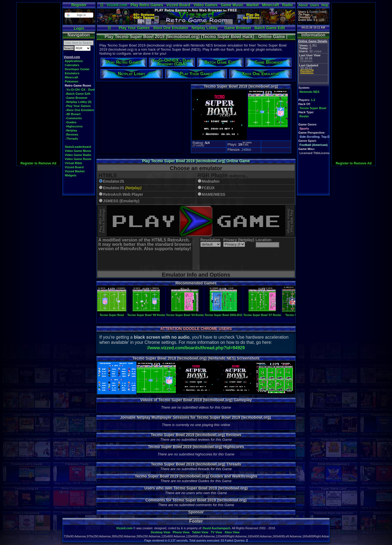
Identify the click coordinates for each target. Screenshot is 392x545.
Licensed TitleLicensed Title (319, 153)
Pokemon (72, 81)
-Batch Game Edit (78, 94)
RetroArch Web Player (123, 195)
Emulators (72, 73)
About (303, 5)
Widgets (71, 175)
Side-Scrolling (310, 137)
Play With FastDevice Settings (290, 221)
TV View (216, 532)
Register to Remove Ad (38, 163)
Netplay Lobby (205, 28)
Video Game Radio (78, 155)
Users (315, 5)
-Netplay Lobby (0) (78, 102)
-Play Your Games (78, 106)
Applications (74, 61)
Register (79, 5)
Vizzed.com (117, 5)
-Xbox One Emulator (80, 110)
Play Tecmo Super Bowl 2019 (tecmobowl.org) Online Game (196, 161)
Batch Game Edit (269, 28)
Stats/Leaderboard (78, 147)
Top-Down (328, 137)
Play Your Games (134, 28)
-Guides (71, 122)
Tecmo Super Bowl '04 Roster (185, 314)
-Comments (74, 118)
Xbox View (232, 532)
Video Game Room (78, 159)
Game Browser (238, 28)
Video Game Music (78, 151)
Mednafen (211, 181)
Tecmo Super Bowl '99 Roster (146, 314)
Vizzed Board (178, 5)
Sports (304, 128)
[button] (79, 15)
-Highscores (74, 126)
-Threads (72, 139)
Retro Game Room (78, 85)
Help (325, 5)
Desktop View (160, 532)
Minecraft (270, 5)
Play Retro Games (147, 5)
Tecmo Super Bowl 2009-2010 (224, 314)
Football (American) (313, 145)
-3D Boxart (73, 114)
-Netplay (71, 130)
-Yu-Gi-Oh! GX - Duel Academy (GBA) (92, 90)
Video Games (206, 5)
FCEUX (208, 188)
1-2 (313, 100)
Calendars (72, 65)
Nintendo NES (309, 92)
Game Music (232, 5)
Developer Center (77, 69)
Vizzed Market (75, 171)
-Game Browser (76, 98)
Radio (288, 5)
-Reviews (72, 134)
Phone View (181, 532)
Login (79, 28)
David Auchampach (217, 528)
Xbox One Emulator (171, 28)
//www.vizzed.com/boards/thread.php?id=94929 (196, 348)
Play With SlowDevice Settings (102, 221)
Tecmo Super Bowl (313, 108)
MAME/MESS (213, 195)
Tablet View (200, 532)
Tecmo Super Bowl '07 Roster (262, 314)
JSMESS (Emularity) (121, 201)
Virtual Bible (73, 163)
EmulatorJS (114, 181)
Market (252, 5)
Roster (304, 116)
